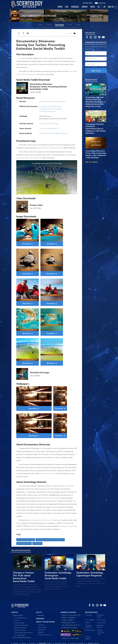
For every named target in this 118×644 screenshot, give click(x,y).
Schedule (40, 615)
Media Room (42, 630)
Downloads (60, 25)
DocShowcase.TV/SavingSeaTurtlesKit (53, 133)
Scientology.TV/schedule (49, 473)
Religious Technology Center (101, 632)
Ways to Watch (42, 627)
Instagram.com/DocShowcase (50, 109)
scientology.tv (64, 526)
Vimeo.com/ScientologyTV (49, 128)
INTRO (60, 7)
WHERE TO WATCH (68, 612)
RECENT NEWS (91, 80)
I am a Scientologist (20, 635)
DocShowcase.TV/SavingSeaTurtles (52, 101)
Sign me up (96, 71)
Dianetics (88, 622)
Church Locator (101, 620)
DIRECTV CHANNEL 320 (71, 615)
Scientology (89, 615)
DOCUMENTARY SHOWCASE (39, 16)
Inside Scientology (19, 623)
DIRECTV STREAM (69, 618)
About (40, 25)
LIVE (67, 7)
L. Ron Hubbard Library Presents (23, 633)
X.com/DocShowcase (47, 111)
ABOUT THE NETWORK (45, 622)
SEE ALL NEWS (92, 162)
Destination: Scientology (21, 625)
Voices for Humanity (20, 630)
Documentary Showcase (26, 540)
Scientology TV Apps (69, 628)
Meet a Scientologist (20, 628)
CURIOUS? (40, 619)
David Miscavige (90, 630)
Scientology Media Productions (41, 520)
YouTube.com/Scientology (49, 124)
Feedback (41, 632)
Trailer (78, 25)
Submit (49, 25)
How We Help (101, 622)
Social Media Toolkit (24, 543)
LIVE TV (39, 612)
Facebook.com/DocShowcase (50, 106)
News (70, 25)
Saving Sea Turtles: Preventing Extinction (50, 540)
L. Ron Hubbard (90, 620)
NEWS (93, 7)
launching (67, 486)
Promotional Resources (45, 635)
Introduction (41, 625)
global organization (52, 498)
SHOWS (85, 7)
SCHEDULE (75, 7)
